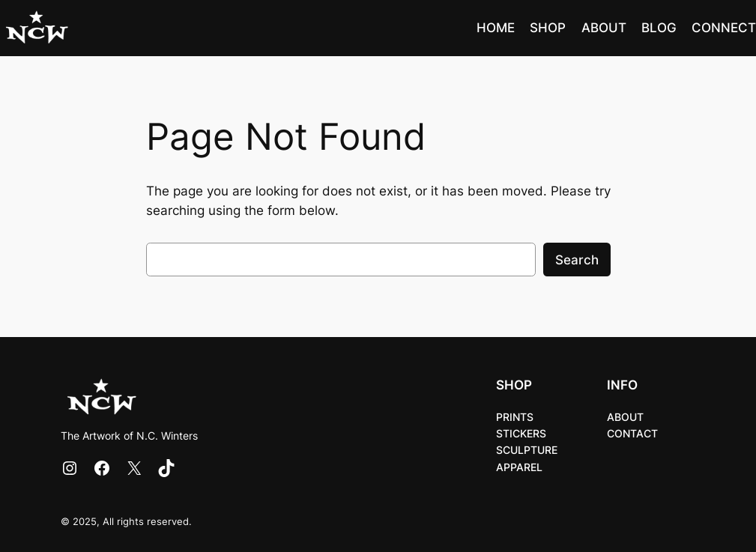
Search (577, 260)
